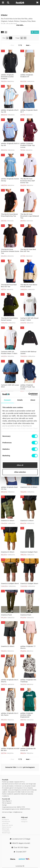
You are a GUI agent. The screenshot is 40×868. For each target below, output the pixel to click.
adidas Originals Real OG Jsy (9, 488)
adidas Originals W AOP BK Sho (10, 749)
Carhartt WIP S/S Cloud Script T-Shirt (29, 319)
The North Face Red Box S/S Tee (28, 250)
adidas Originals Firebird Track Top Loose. (28, 145)
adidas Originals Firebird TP (27, 76)
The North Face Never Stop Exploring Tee (9, 215)
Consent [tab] (7, 400)
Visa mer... (20, 25)
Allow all (20, 465)
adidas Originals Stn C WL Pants (10, 714)
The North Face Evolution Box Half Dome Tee (28, 181)
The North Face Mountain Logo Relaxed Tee (30, 216)
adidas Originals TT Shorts (28, 647)
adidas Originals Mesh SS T (29, 111)
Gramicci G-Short (8, 521)
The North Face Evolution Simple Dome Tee (10, 251)
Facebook (24, 820)
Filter (35, 32)
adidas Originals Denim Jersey (10, 180)
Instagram (24, 822)
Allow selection (20, 472)
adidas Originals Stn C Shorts (10, 681)
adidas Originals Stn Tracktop (28, 681)
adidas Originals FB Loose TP (28, 749)
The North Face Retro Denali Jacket (29, 286)
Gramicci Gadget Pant (29, 552)
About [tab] (33, 400)
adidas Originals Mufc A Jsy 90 (10, 144)
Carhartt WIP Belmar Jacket (28, 352)
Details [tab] (20, 400)
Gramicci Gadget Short (10, 583)
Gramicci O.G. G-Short (29, 487)
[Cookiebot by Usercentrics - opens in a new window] (29, 394)
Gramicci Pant (6, 615)
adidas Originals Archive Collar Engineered (27, 715)
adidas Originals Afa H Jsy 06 (10, 111)
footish (20, 767)
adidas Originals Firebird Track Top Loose (28, 387)
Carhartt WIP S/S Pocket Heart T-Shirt (9, 352)
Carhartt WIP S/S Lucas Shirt (10, 386)
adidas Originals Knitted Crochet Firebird (7, 77)
